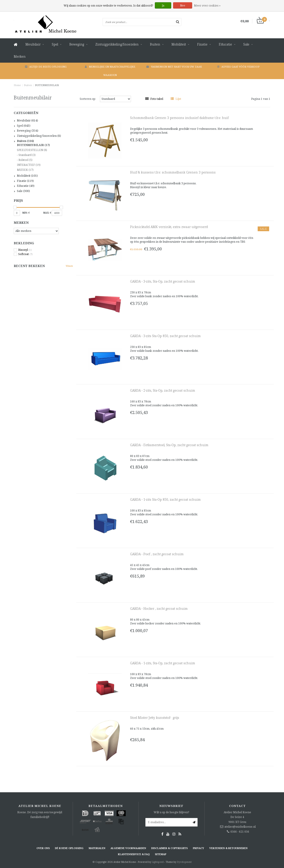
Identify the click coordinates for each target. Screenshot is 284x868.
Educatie (225, 44)
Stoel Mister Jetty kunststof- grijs (155, 718)
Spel (55, 44)
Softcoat (25, 254)
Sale (246, 44)
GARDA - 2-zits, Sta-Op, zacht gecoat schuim (163, 390)
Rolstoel (25, 160)
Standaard (27, 155)
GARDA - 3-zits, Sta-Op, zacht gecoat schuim (163, 281)
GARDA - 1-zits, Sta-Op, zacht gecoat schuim (163, 663)
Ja (163, 6)
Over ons (43, 848)
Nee (183, 6)
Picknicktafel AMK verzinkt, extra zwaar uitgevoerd (169, 227)
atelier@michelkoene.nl (240, 827)
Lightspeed (158, 862)
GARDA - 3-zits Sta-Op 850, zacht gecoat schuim (165, 336)
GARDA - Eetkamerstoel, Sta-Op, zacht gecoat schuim (169, 445)
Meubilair (33, 44)
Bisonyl (25, 250)
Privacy (198, 848)
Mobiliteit (179, 44)
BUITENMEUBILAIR (47, 85)
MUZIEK (25, 170)
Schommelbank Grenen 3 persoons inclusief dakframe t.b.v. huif (179, 118)
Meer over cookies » (207, 6)
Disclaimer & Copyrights (169, 848)
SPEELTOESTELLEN (32, 150)
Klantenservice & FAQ (134, 854)
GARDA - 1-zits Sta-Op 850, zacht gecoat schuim (165, 499)
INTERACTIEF (29, 165)
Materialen (97, 848)
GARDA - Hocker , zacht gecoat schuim (159, 609)
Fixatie (202, 44)
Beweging (77, 44)
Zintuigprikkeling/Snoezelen (117, 44)
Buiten (155, 44)
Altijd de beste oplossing (46, 67)
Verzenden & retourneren (228, 848)
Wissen (69, 266)
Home (17, 85)
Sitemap (161, 854)
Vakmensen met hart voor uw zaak (174, 67)
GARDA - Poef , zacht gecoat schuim (157, 554)
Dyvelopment (184, 862)
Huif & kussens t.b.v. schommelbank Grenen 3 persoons (173, 172)
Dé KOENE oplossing (69, 848)
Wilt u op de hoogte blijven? (171, 812)
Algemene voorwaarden (128, 848)
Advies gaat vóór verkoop (238, 67)
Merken (20, 56)
